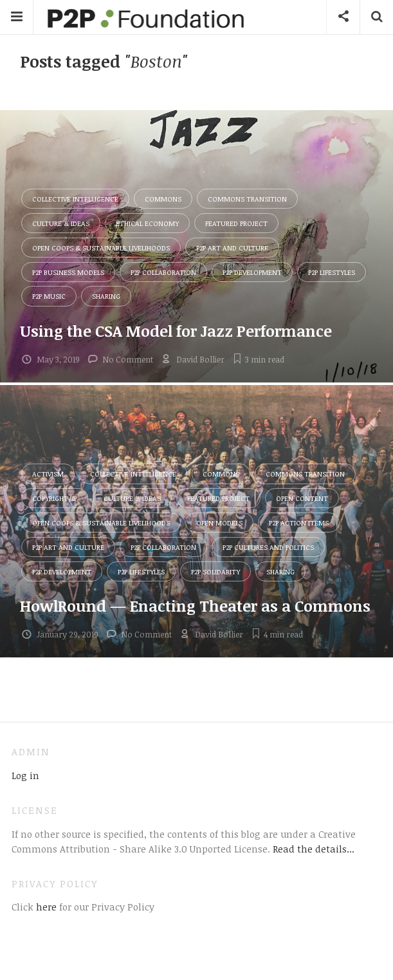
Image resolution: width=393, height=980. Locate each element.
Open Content (302, 498)
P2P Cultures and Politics (268, 547)
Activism (48, 474)
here (45, 907)
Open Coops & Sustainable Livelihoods (101, 248)
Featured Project (236, 223)
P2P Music (49, 296)
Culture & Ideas (61, 223)
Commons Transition (247, 199)
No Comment (128, 359)
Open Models (219, 523)
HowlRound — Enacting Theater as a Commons (195, 606)
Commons (163, 199)
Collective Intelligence (75, 199)
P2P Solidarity (215, 571)
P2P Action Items (299, 523)
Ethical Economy (147, 223)
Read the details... (314, 849)
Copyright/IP (55, 498)
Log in (25, 775)
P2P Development (252, 272)
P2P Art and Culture (232, 248)
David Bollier (200, 359)
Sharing (106, 296)
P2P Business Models (68, 272)
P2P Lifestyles (332, 272)
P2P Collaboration (163, 272)
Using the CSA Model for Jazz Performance (176, 331)
